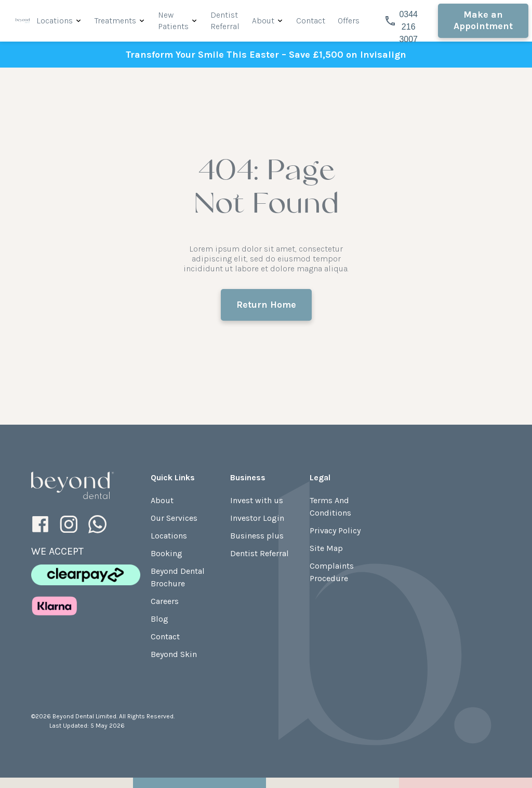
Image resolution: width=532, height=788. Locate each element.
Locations (55, 21)
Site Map (326, 548)
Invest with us (257, 500)
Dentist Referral (260, 553)
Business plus (257, 536)
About (263, 21)
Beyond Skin (174, 654)
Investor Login (257, 518)
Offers (349, 21)
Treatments (115, 21)
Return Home (266, 305)
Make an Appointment (483, 20)
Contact (311, 21)
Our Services (174, 518)
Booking (167, 553)
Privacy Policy (335, 530)
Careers (165, 601)
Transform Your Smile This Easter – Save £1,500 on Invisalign (266, 55)
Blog (159, 619)
